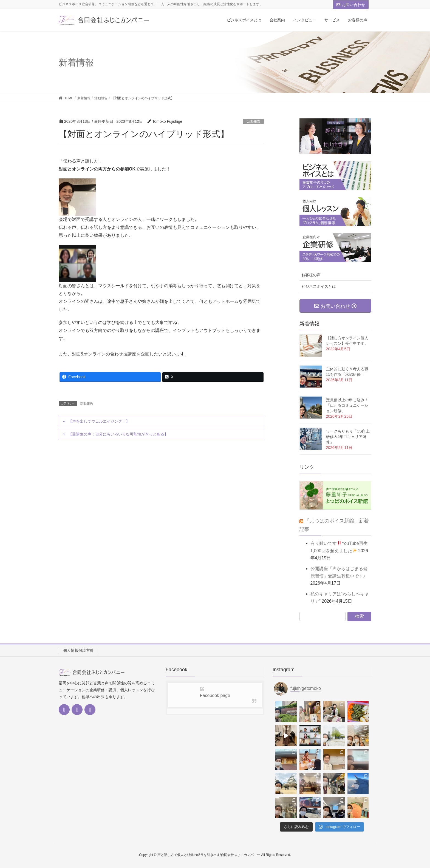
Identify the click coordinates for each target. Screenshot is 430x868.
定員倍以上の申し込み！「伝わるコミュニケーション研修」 (347, 405)
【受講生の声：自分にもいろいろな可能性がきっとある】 (118, 434)
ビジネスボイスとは (319, 286)
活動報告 (254, 121)
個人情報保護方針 (78, 650)
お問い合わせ (351, 5)
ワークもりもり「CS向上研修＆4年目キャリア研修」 (348, 437)
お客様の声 (311, 275)
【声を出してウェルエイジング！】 (99, 421)
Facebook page (215, 695)
